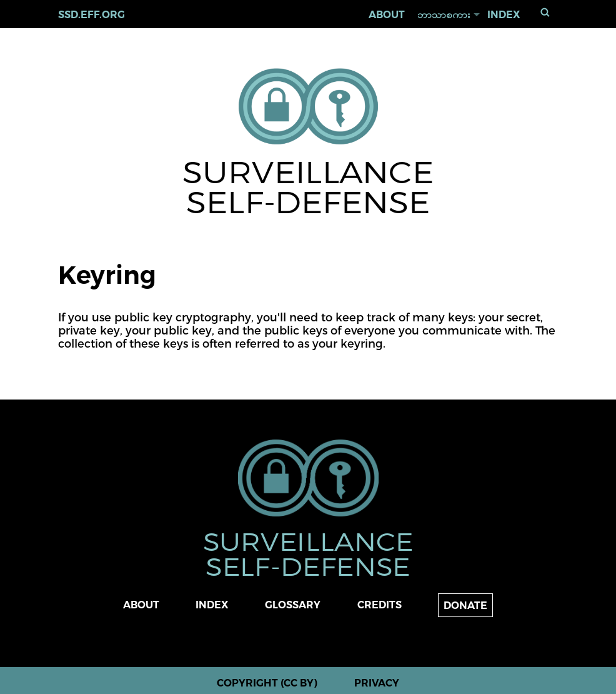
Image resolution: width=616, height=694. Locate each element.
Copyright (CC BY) (267, 683)
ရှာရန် (545, 12)
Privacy (377, 683)
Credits (380, 605)
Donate (465, 606)
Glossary (293, 605)
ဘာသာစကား (444, 15)
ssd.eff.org (92, 15)
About (387, 15)
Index (504, 15)
